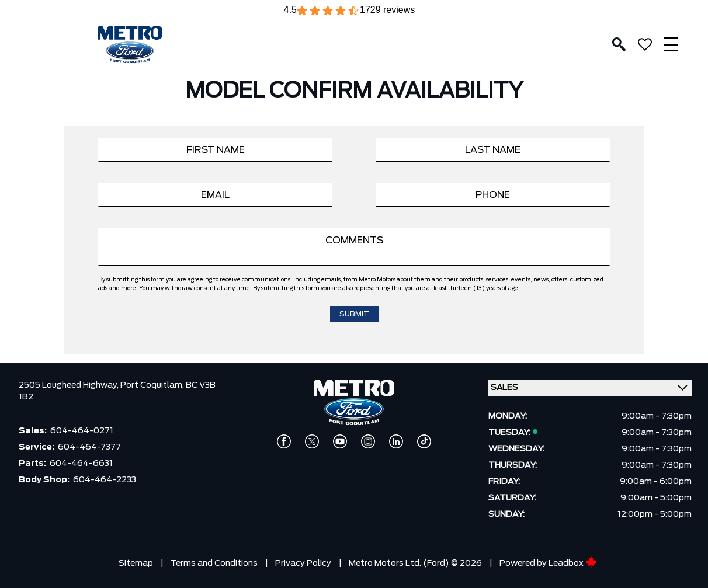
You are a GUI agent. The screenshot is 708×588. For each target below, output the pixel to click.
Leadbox (573, 563)
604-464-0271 (82, 431)
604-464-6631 (81, 464)
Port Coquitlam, (153, 385)
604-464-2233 (105, 480)
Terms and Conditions (214, 563)
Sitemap (136, 563)
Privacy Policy (303, 563)
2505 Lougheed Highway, (70, 385)
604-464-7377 (89, 447)
